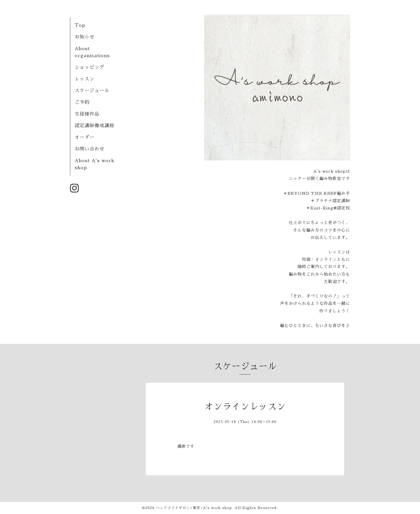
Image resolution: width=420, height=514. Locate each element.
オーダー (85, 137)
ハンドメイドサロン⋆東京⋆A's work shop (194, 508)
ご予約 (82, 102)
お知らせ (85, 37)
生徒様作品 (87, 114)
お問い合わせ (90, 149)
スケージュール (92, 91)
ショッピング (90, 67)
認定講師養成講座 (94, 126)
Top (80, 25)
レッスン (85, 79)
